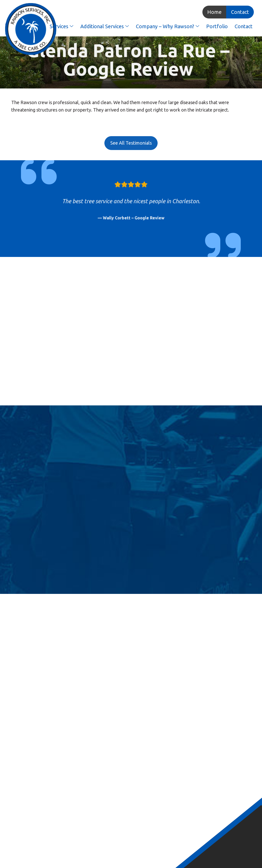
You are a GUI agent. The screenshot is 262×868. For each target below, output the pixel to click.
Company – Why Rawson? (168, 26)
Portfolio (217, 26)
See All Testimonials (131, 143)
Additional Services (105, 26)
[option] (131, 202)
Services (62, 26)
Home (214, 12)
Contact (240, 12)
